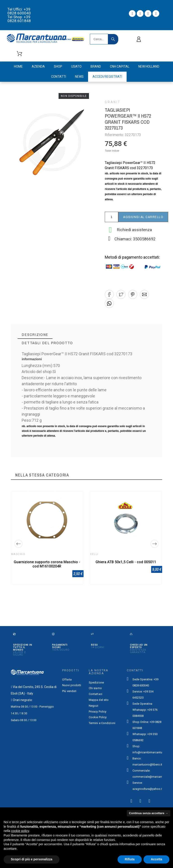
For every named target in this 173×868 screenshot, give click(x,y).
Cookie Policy (98, 717)
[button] (109, 294)
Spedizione (96, 682)
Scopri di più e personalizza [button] (32, 859)
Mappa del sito (99, 700)
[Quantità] (112, 217)
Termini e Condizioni (102, 723)
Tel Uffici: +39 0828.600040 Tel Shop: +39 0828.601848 (19, 15)
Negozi (94, 706)
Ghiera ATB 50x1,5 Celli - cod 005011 (126, 562)
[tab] (35, 335)
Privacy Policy (98, 712)
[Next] (155, 544)
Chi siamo (95, 688)
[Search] (99, 39)
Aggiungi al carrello (143, 217)
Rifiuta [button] (130, 859)
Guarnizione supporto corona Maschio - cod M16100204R (47, 564)
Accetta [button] (156, 859)
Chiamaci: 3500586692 (135, 239)
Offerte (67, 680)
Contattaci (96, 694)
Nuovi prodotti (72, 685)
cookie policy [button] (20, 831)
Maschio (18, 554)
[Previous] (18, 544)
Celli (94, 554)
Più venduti (69, 691)
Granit (113, 102)
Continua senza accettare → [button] (149, 813)
